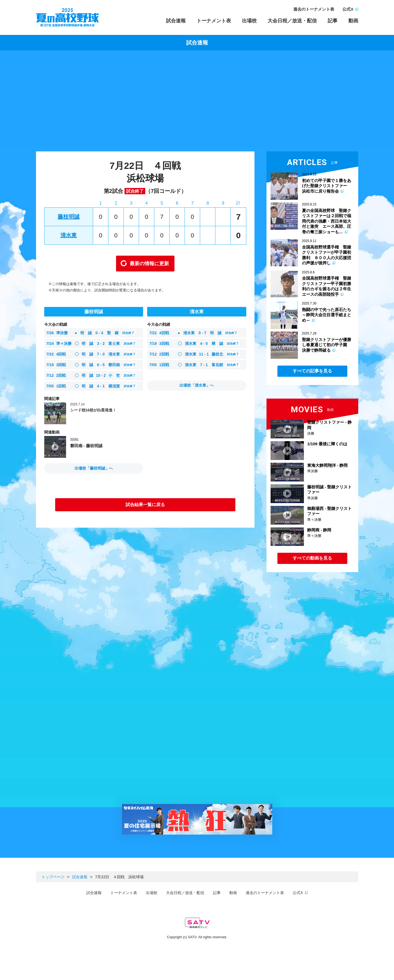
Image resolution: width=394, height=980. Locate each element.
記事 (333, 21)
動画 (353, 21)
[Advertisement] (197, 102)
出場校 (249, 21)
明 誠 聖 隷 (91, 333)
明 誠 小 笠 (92, 375)
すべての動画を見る (312, 558)
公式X (348, 9)
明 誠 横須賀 (92, 386)
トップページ (53, 877)
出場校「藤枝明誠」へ (94, 468)
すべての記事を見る (312, 371)
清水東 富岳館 (195, 365)
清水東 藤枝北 (195, 354)
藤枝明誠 (69, 217)
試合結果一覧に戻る (145, 505)
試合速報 (176, 21)
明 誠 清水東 (92, 354)
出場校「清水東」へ (197, 385)
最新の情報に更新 (149, 264)
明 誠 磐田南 (92, 365)
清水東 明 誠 (194, 333)
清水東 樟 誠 (195, 343)
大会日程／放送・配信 (292, 21)
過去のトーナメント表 (314, 9)
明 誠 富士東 (92, 343)
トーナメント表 (214, 21)
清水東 (69, 235)
